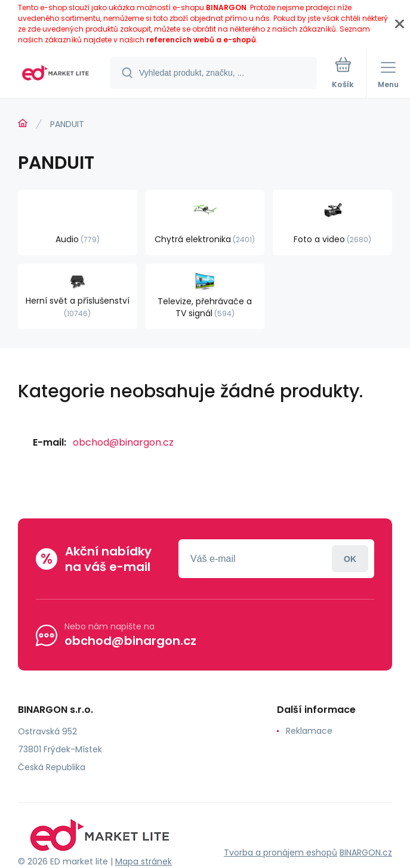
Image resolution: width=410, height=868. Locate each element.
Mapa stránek (144, 861)
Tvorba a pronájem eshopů (280, 852)
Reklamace (309, 731)
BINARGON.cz (366, 852)
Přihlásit (350, 559)
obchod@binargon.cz (123, 442)
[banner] (56, 74)
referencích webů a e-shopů (201, 40)
